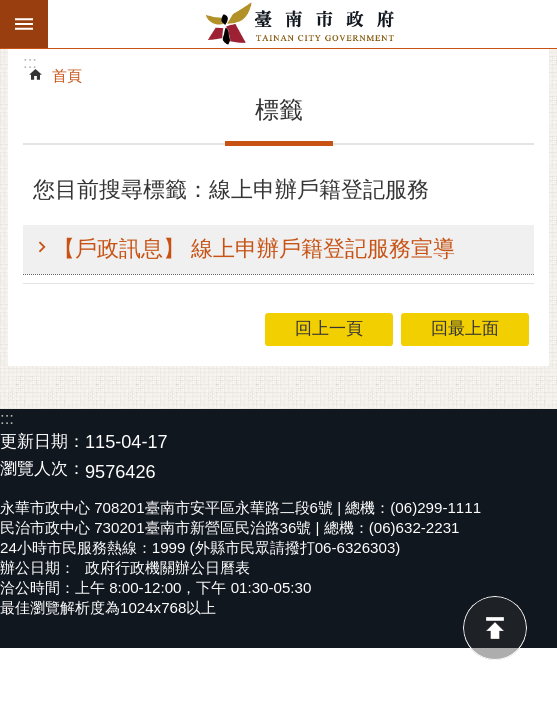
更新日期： (42, 441)
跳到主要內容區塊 (10, 10)
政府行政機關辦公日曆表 (167, 567)
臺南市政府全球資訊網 (302, 24)
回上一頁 (329, 328)
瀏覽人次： (42, 469)
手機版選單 (24, 24)
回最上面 (495, 628)
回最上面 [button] (465, 328)
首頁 (67, 75)
